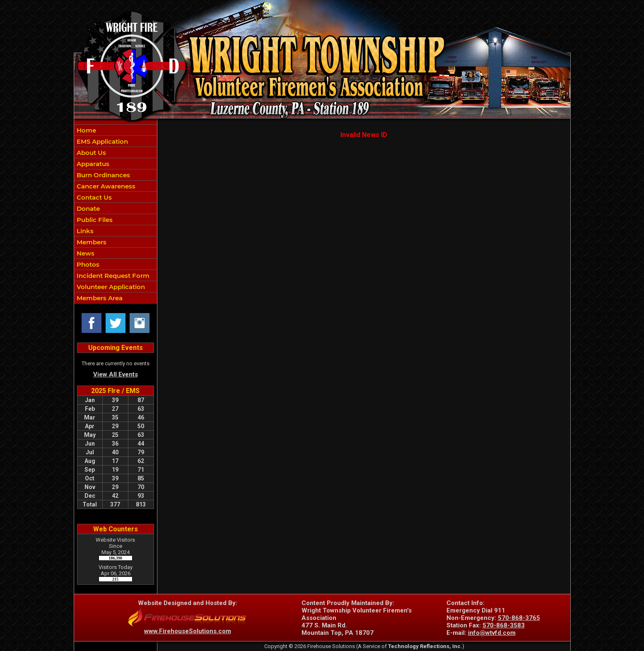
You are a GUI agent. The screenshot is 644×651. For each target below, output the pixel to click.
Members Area (99, 298)
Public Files (94, 220)
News (85, 253)
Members (91, 242)
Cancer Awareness (105, 186)
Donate (87, 209)
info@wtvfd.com (492, 633)
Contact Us (93, 197)
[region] (116, 214)
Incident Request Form (112, 276)
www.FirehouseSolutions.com (188, 631)
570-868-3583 (504, 625)
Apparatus (92, 164)
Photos (87, 264)
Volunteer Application (110, 287)
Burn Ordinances (103, 175)
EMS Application (101, 141)
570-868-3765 (519, 618)
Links (84, 231)
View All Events (116, 374)
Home (86, 130)
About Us (90, 153)
